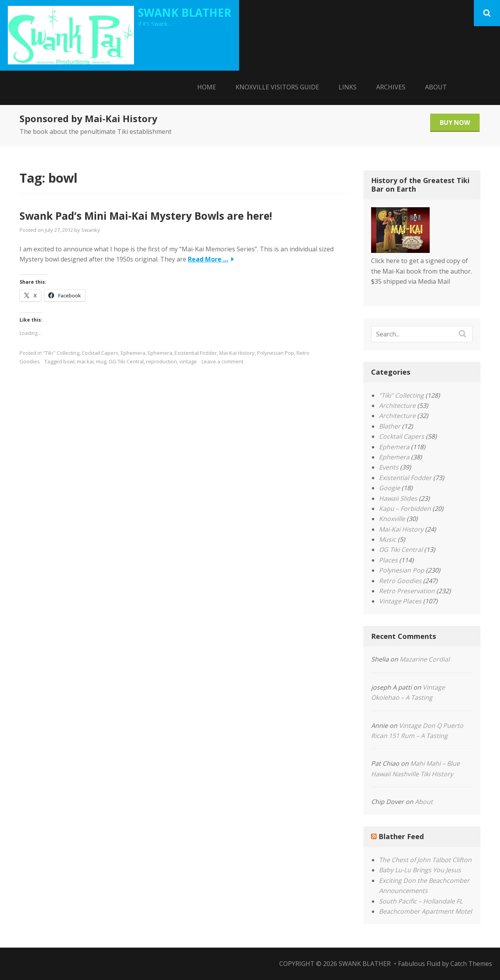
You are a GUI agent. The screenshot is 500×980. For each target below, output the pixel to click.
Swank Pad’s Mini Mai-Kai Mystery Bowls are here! (146, 216)
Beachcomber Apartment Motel (425, 911)
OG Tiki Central (126, 361)
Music (387, 539)
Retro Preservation (407, 591)
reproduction (162, 361)
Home (207, 87)
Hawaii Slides (398, 498)
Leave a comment (222, 361)
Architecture (397, 406)
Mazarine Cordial (425, 659)
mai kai (85, 361)
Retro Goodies (400, 581)
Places (388, 560)
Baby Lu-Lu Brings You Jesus (420, 870)
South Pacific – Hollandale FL (421, 901)
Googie (389, 488)
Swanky (91, 230)
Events (389, 467)
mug (101, 361)
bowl (69, 361)
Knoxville (392, 519)
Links (348, 87)
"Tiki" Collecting (61, 353)
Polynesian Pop (276, 353)
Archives (391, 87)
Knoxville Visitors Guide (277, 87)
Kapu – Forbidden (405, 509)
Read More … (208, 259)
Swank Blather (185, 12)
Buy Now (455, 123)
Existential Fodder (196, 353)
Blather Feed (401, 836)
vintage (188, 361)
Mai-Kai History (237, 353)
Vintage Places (400, 601)
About (436, 87)
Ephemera (133, 353)
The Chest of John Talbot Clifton (425, 860)
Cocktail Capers (100, 353)
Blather (390, 426)
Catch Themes (471, 964)
